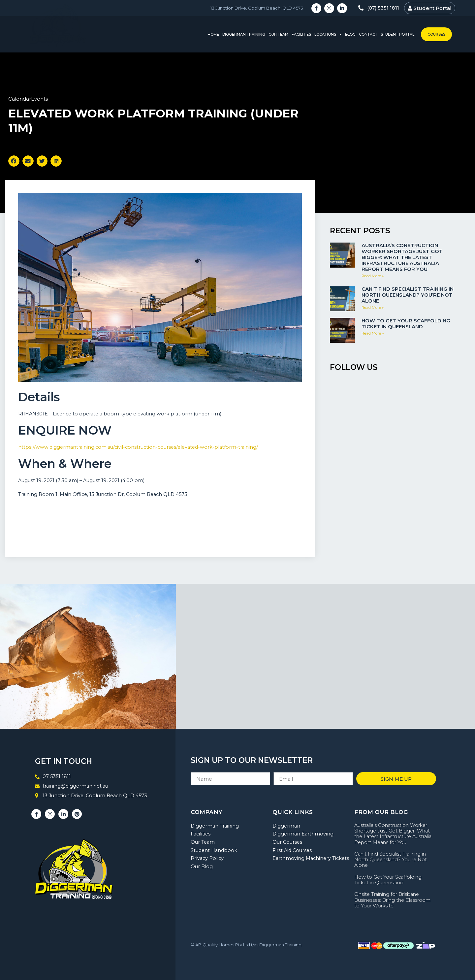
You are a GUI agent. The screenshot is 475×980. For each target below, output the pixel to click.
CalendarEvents (28, 99)
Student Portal (397, 34)
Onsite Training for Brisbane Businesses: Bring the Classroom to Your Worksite (392, 900)
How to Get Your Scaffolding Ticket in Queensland (406, 324)
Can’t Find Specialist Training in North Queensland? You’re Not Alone (408, 295)
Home (213, 34)
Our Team (278, 34)
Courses (436, 34)
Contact (368, 34)
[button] (14, 161)
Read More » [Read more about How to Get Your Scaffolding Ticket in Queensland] (373, 333)
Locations (328, 34)
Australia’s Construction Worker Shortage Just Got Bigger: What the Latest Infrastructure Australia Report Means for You (402, 257)
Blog (350, 34)
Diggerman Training (244, 34)
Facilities (301, 34)
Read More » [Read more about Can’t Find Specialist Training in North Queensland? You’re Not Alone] (373, 308)
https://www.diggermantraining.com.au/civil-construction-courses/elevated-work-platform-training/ (138, 447)
